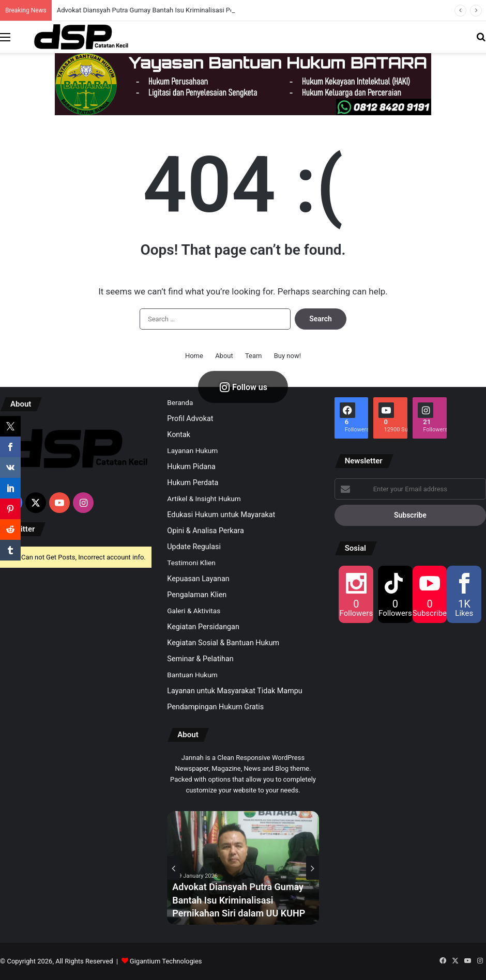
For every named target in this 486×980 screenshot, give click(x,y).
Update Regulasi (194, 547)
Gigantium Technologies (166, 961)
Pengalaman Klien (197, 595)
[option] (243, 868)
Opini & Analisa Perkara (205, 531)
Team (254, 356)
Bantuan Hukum (192, 675)
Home (194, 356)
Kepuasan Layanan (198, 579)
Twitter (22, 529)
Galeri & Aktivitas (194, 611)
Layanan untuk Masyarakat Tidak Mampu (234, 691)
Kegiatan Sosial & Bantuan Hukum (223, 643)
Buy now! (287, 356)
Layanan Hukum (192, 450)
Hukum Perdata (193, 483)
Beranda (180, 402)
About (224, 356)
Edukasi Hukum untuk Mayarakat (221, 515)
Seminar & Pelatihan (200, 659)
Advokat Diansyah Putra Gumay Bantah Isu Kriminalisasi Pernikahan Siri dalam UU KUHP (239, 900)
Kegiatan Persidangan (203, 627)
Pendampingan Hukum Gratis (215, 707)
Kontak (179, 434)
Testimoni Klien (191, 563)
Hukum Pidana (191, 466)
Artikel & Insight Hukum (204, 499)
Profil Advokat (190, 418)
